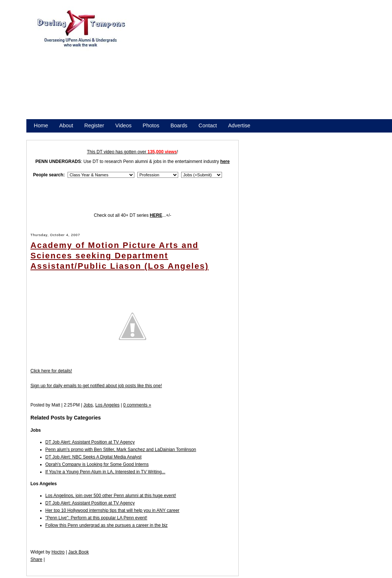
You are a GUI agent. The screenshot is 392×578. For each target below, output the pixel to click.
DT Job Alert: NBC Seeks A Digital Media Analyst (93, 457)
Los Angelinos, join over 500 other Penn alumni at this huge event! (111, 496)
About (66, 125)
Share (36, 559)
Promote (68, 135)
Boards (179, 125)
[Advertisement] (219, 66)
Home (41, 125)
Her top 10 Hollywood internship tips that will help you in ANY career (112, 510)
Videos (124, 125)
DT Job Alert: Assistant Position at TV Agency (90, 442)
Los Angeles (107, 405)
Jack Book (79, 552)
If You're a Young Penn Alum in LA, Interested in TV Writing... (105, 472)
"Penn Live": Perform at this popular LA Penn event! (96, 518)
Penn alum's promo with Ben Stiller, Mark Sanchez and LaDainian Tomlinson (121, 450)
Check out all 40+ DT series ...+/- (133, 215)
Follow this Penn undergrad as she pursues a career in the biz (107, 525)
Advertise (239, 125)
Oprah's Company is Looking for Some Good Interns (97, 464)
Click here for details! (51, 371)
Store (40, 135)
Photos (151, 125)
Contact (208, 125)
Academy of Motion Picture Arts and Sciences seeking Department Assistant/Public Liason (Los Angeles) (120, 256)
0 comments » (137, 405)
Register (94, 125)
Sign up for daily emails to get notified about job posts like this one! (96, 386)
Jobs (88, 405)
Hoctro (58, 552)
